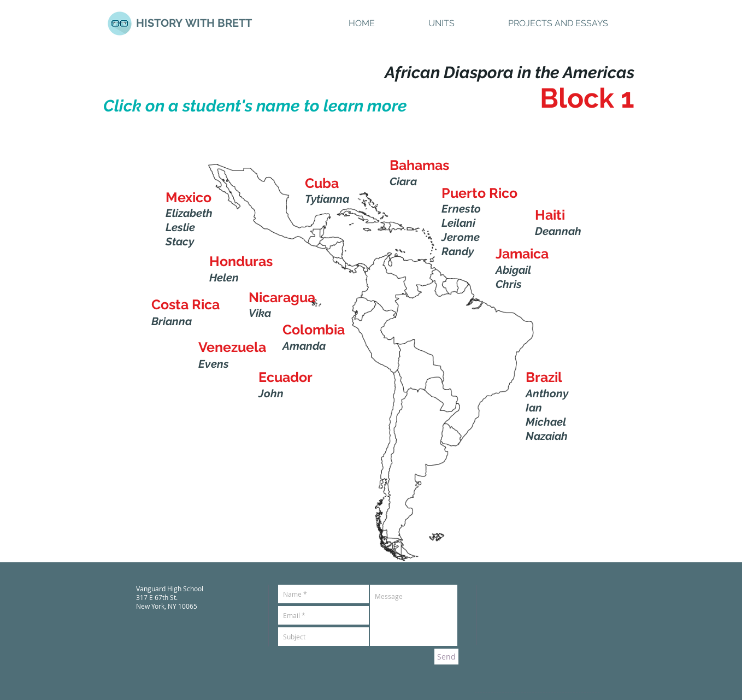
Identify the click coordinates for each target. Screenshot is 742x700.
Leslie (180, 227)
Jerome (461, 237)
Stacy (180, 242)
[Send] (446, 657)
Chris (509, 284)
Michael (546, 422)
